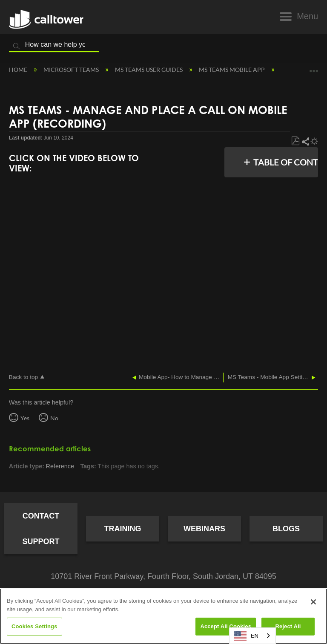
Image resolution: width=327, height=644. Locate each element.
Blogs (286, 529)
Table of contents (283, 162)
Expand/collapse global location (314, 68)
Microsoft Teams (72, 70)
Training (123, 529)
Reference (60, 466)
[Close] (313, 602)
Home (19, 70)
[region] (163, 616)
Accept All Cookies (226, 626)
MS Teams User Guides (149, 70)
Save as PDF (295, 141)
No (54, 418)
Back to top (23, 377)
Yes (25, 418)
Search (17, 46)
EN (246, 636)
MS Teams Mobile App (232, 70)
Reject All (288, 626)
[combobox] (252, 636)
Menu (307, 16)
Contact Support (41, 529)
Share (305, 141)
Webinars (204, 529)
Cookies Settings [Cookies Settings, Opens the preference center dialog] (34, 626)
